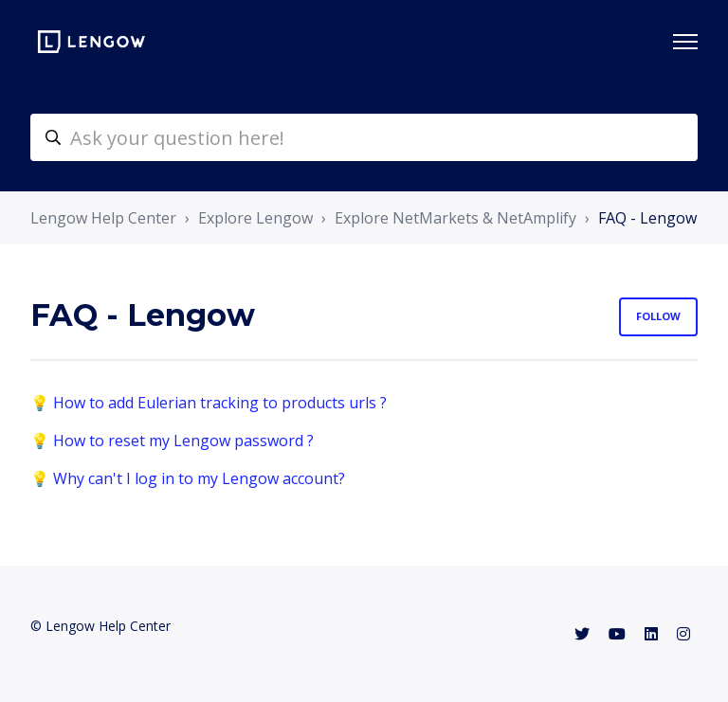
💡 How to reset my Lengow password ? (172, 441)
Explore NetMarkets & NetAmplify (455, 218)
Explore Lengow (255, 218)
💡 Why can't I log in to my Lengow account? (188, 478)
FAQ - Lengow (647, 218)
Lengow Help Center (103, 218)
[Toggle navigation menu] (685, 42)
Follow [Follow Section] (658, 316)
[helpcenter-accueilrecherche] (364, 137)
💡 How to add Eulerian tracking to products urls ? (209, 403)
